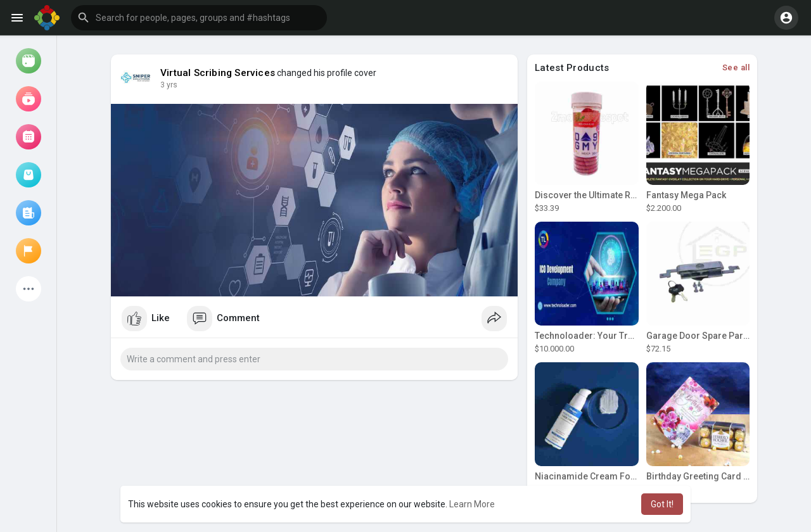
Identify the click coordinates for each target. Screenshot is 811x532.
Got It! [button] (662, 504)
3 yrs (169, 85)
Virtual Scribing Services (218, 73)
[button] (199, 18)
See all (736, 67)
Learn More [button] (472, 504)
